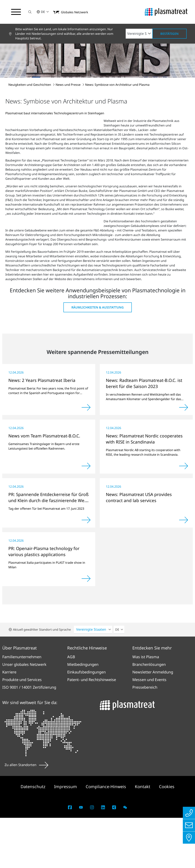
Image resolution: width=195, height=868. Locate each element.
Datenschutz (34, 837)
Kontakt (143, 837)
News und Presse (68, 85)
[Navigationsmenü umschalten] (16, 12)
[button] (30, 12)
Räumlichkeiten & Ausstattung (98, 358)
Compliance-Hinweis (106, 837)
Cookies (167, 837)
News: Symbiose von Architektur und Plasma (117, 85)
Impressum (66, 837)
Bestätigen (169, 34)
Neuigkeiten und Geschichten (30, 85)
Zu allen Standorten (26, 815)
